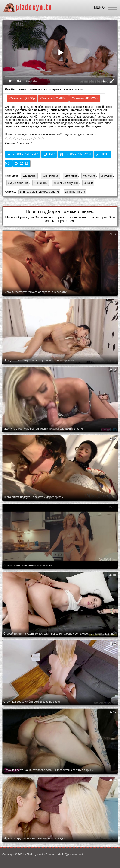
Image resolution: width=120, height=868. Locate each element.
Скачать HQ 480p (53, 98)
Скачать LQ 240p (22, 98)
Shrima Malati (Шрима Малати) (39, 192)
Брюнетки (71, 176)
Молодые (89, 176)
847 (49, 154)
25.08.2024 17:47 (23, 154)
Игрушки (106, 176)
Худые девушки (18, 183)
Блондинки (29, 176)
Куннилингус (50, 176)
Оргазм (88, 183)
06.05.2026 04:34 (75, 154)
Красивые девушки (66, 183)
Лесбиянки (41, 183)
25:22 (21, 163)
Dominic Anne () (74, 192)
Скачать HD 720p (85, 98)
